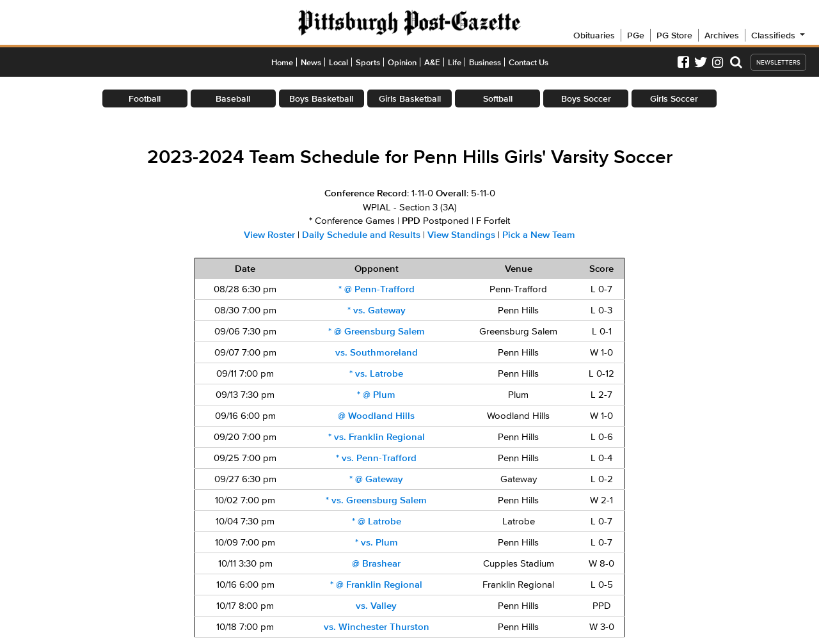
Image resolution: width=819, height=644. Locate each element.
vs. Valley (376, 606)
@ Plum (376, 395)
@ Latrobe (377, 521)
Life (455, 62)
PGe (636, 35)
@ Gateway (376, 479)
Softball (498, 98)
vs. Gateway (377, 310)
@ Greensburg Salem (377, 331)
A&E (432, 62)
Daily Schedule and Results (361, 235)
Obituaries (594, 35)
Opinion (402, 62)
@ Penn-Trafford (377, 289)
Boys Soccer (586, 98)
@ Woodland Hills (376, 416)
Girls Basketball (410, 98)
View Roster (269, 235)
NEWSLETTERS (778, 62)
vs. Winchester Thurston (377, 627)
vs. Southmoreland (377, 352)
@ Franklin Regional (376, 585)
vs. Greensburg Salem (376, 500)
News (311, 62)
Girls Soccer (674, 98)
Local (338, 62)
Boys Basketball (321, 98)
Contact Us (529, 62)
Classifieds (779, 35)
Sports (368, 62)
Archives (722, 35)
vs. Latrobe (376, 373)
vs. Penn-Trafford (376, 458)
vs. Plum (377, 542)
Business (485, 62)
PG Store (674, 35)
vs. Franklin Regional (377, 437)
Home (282, 62)
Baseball (233, 98)
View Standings (461, 235)
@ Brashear (376, 563)
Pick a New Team (539, 235)
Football (145, 98)
